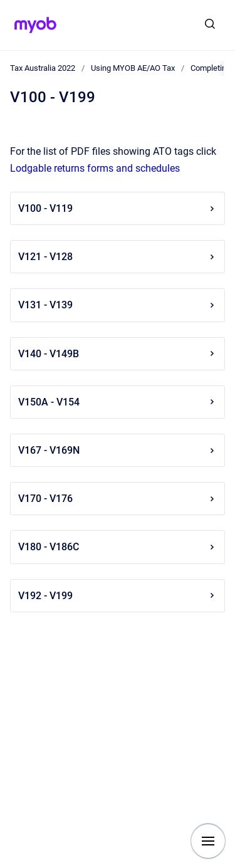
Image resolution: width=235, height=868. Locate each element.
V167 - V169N (118, 450)
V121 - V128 (118, 257)
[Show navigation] (208, 841)
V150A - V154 (118, 402)
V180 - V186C (118, 547)
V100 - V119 (118, 208)
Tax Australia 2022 (43, 68)
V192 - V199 (118, 596)
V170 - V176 (118, 499)
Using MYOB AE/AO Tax (133, 68)
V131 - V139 (118, 305)
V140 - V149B (118, 354)
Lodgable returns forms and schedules (95, 168)
